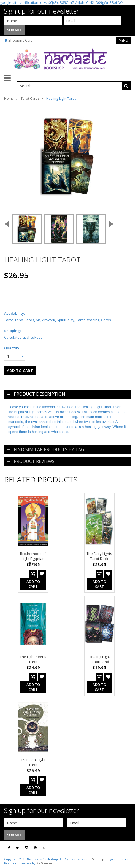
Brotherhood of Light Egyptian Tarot (33, 559)
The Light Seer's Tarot (33, 659)
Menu (123, 40)
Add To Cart (33, 584)
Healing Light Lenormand (99, 659)
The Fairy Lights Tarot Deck (99, 556)
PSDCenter (44, 863)
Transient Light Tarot (33, 762)
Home (9, 99)
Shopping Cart (20, 40)
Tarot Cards (30, 99)
